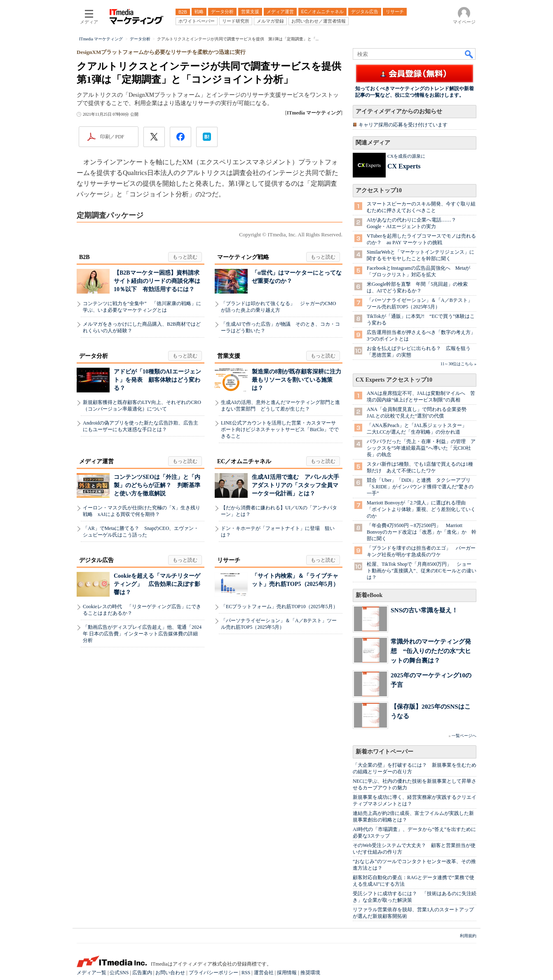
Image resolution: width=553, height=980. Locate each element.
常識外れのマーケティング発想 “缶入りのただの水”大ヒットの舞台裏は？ (431, 651)
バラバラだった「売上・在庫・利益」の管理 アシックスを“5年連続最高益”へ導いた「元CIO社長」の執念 (421, 448)
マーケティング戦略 (243, 257)
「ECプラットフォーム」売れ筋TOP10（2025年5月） (279, 607)
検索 (469, 54)
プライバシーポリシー (213, 973)
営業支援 (229, 356)
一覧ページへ (464, 736)
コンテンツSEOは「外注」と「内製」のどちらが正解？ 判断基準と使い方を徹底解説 (157, 485)
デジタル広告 (96, 560)
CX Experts (404, 166)
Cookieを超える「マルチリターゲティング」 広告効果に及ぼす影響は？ (157, 584)
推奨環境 (310, 973)
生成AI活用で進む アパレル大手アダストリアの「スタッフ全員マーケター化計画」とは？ (295, 485)
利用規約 (468, 936)
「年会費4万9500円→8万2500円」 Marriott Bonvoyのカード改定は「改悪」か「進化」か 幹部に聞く (422, 532)
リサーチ (229, 560)
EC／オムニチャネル (244, 461)
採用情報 (287, 973)
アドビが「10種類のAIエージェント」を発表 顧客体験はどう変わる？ (157, 380)
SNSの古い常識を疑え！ (424, 610)
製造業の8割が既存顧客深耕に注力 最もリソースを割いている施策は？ (299, 380)
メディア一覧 (91, 973)
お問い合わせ (170, 973)
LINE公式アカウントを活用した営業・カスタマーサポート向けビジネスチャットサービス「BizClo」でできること (280, 429)
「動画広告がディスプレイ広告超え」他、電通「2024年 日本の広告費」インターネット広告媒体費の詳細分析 (142, 634)
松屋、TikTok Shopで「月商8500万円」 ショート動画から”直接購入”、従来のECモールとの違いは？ (422, 571)
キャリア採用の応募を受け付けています (403, 125)
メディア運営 (96, 461)
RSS (246, 973)
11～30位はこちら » (458, 364)
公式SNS (119, 973)
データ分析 (94, 356)
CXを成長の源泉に (406, 156)
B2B (84, 257)
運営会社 (264, 973)
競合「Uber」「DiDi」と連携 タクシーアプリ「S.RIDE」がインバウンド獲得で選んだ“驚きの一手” (420, 487)
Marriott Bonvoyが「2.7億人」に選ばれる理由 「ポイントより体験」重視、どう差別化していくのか (421, 509)
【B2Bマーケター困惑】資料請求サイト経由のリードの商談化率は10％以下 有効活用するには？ (157, 281)
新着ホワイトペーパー (384, 752)
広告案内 (142, 973)
